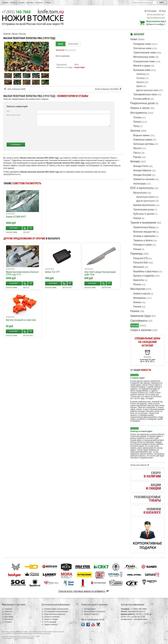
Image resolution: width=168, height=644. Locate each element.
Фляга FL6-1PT (52, 272)
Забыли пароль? (90, 614)
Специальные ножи (144, 61)
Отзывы (48, 3)
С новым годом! (138, 378)
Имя (8, 111)
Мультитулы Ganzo (146, 197)
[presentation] (88, 134)
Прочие (23, 34)
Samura (140, 82)
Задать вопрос (49, 624)
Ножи (134, 39)
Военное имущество (145, 232)
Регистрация (151, 11)
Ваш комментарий (14, 115)
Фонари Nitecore (142, 170)
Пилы (136, 126)
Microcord (139, 267)
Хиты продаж (49, 622)
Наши (141, 370)
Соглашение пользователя (55, 611)
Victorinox (141, 74)
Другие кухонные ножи (147, 90)
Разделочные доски (143, 103)
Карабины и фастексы (146, 271)
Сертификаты (139, 321)
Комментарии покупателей (55, 609)
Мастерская (138, 289)
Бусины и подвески (144, 276)
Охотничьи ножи (142, 48)
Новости (13, 3)
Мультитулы (140, 193)
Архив (135, 325)
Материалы (140, 298)
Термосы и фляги (143, 240)
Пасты (137, 153)
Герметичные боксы (144, 227)
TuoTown (141, 78)
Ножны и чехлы (140, 108)
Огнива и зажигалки (144, 236)
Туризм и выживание (143, 223)
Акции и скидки (50, 619)
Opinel (139, 86)
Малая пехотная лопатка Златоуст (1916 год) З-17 (22, 273)
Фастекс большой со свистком (21, 320)
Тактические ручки (144, 210)
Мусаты (138, 148)
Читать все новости (140, 465)
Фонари (135, 161)
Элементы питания (144, 179)
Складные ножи (142, 44)
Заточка (135, 131)
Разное (137, 157)
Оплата (22, 3)
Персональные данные (53, 614)
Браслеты (139, 280)
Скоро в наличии (141, 330)
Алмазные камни (143, 140)
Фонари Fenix (141, 166)
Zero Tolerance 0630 (15, 89)
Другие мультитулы (146, 201)
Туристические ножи (145, 53)
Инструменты (139, 113)
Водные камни (141, 135)
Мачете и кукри (142, 66)
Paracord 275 (141, 258)
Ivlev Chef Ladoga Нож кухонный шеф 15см (100, 273)
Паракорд (136, 254)
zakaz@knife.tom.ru (12, 174)
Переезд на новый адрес (141, 431)
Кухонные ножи (142, 70)
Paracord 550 (141, 263)
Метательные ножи (144, 57)
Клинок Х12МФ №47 (16, 217)
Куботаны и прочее (144, 214)
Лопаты (137, 122)
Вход (162, 11)
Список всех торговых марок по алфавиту (84, 591)
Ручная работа (141, 99)
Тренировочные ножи (145, 94)
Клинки (137, 302)
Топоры (137, 117)
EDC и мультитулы (142, 188)
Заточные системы (144, 144)
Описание (73, 44)
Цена (61, 44)
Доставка (30, 3)
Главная (5, 3)
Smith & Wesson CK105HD (109, 89)
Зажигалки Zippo (141, 316)
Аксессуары (140, 184)
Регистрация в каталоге (93, 611)
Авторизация (88, 609)
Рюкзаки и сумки (143, 245)
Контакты (39, 3)
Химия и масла (142, 294)
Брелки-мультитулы (144, 205)
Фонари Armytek (142, 175)
